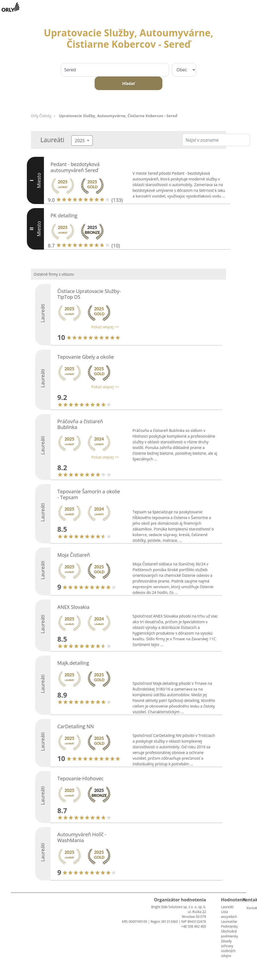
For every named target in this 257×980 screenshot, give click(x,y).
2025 (80, 141)
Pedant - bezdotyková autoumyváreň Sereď (75, 167)
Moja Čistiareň (74, 555)
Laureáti (227, 907)
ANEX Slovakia (73, 607)
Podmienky (229, 926)
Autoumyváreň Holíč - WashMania (82, 837)
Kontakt (249, 908)
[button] (87, 327)
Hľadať (129, 83)
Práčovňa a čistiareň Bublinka (80, 424)
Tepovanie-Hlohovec (81, 778)
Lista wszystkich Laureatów (229, 917)
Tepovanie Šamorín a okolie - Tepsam (89, 494)
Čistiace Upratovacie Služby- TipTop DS (89, 294)
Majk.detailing (73, 663)
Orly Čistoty (41, 116)
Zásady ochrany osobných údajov (228, 948)
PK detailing (64, 215)
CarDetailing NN (76, 726)
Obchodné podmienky (229, 934)
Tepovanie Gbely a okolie (86, 357)
